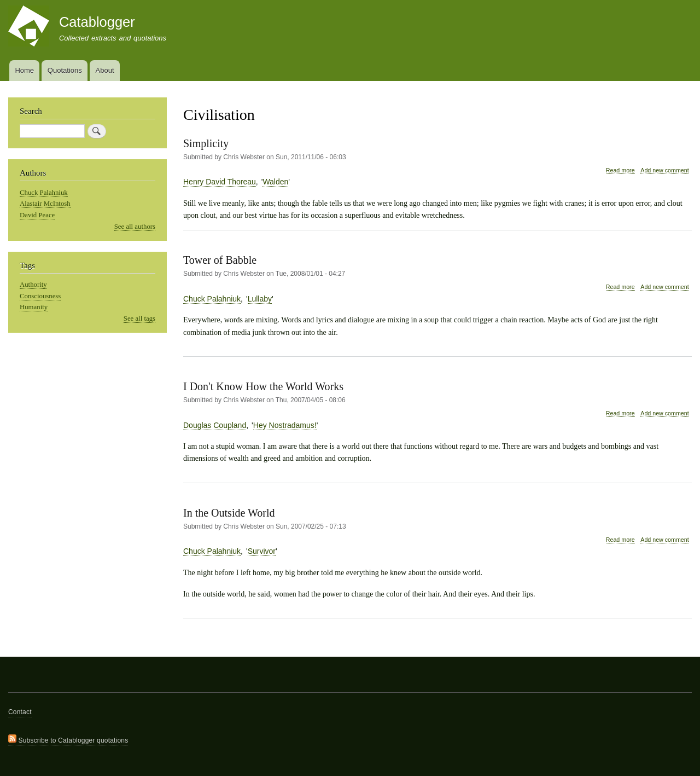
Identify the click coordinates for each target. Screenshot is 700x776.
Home (24, 70)
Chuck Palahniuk (212, 299)
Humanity (34, 307)
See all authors (135, 227)
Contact (20, 712)
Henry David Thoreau (220, 182)
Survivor (262, 551)
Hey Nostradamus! (285, 425)
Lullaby (260, 299)
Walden (275, 182)
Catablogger (97, 22)
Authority (33, 285)
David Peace (37, 215)
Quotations (65, 70)
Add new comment (664, 170)
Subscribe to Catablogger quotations (68, 739)
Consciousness (40, 296)
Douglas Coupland (215, 425)
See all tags (139, 318)
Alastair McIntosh (45, 204)
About (105, 70)
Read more (620, 170)
